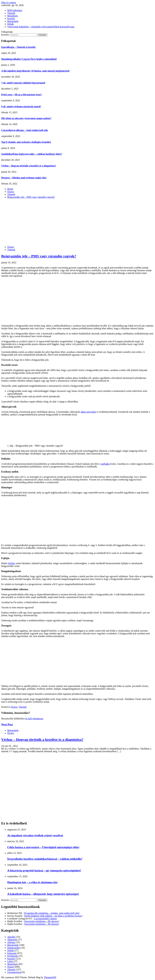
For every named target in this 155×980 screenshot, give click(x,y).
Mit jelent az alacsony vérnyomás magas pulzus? (26, 118)
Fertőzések (12, 956)
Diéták (11, 24)
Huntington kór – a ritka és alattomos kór (32, 882)
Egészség (12, 953)
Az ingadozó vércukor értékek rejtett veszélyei (35, 835)
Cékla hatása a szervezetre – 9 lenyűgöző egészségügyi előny (43, 847)
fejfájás (11, 563)
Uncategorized (14, 972)
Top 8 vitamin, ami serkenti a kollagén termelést (26, 142)
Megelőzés (12, 16)
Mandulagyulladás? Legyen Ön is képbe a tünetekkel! (29, 59)
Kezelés (11, 19)
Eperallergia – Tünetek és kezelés (18, 47)
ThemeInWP (50, 977)
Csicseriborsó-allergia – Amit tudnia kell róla (25, 130)
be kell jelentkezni (34, 719)
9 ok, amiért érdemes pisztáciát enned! (21, 106)
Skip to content (9, 2)
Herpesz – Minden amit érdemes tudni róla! (24, 178)
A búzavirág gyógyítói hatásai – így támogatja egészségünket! (44, 870)
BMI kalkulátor (15, 10)
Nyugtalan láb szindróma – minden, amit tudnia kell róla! (52, 913)
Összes (11, 247)
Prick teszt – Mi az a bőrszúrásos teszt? (21, 95)
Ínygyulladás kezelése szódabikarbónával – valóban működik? (45, 859)
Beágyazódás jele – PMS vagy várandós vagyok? (39, 256)
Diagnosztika (14, 948)
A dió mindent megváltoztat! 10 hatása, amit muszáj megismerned (35, 71)
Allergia (11, 942)
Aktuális (11, 937)
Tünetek (11, 13)
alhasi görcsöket (88, 412)
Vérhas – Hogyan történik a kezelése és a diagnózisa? (29, 166)
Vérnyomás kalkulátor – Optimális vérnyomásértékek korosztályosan (41, 27)
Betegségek (13, 21)
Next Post (7, 724)
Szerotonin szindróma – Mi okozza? (42, 921)
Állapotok (12, 940)
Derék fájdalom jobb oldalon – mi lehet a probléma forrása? (53, 916)
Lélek (10, 961)
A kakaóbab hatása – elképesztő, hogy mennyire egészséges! (43, 894)
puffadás (106, 464)
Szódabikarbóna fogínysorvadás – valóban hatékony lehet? (32, 154)
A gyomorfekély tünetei (45, 919)
